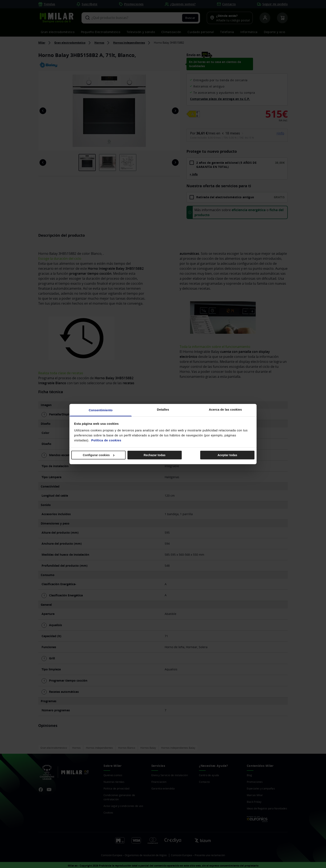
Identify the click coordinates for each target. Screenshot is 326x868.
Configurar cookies (99, 455)
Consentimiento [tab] (101, 410)
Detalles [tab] (163, 409)
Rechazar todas (155, 455)
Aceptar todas (227, 455)
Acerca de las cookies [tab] (225, 409)
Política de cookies (106, 440)
